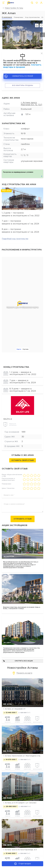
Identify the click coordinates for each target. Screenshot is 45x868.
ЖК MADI (7, 798)
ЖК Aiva (7, 704)
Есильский (26, 109)
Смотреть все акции (18, 661)
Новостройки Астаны (14, 8)
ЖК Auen (8, 751)
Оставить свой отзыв (23, 460)
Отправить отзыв (23, 519)
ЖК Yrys (7, 845)
